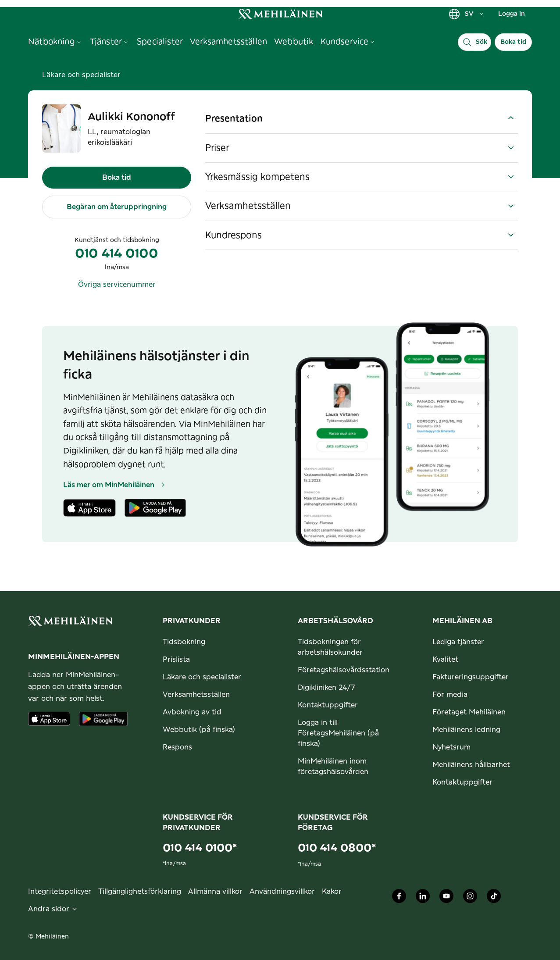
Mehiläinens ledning (466, 730)
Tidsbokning (184, 642)
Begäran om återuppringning (117, 207)
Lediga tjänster (458, 642)
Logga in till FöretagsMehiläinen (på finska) (338, 733)
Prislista (176, 660)
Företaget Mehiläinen (469, 712)
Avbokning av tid (192, 712)
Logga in (512, 14)
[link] (280, 14)
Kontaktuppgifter (328, 705)
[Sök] (474, 42)
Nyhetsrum (451, 747)
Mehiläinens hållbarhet (471, 765)
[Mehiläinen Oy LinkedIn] (423, 898)
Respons (177, 747)
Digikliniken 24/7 (326, 688)
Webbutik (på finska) (199, 730)
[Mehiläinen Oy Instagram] (470, 898)
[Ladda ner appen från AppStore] (49, 719)
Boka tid (513, 42)
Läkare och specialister (81, 75)
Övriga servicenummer (117, 285)
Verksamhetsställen (196, 695)
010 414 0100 (117, 254)
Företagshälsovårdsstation (344, 670)
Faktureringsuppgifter (471, 677)
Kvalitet (445, 660)
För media (450, 695)
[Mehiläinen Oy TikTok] (494, 898)
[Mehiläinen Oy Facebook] (399, 898)
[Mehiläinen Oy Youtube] (446, 898)
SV (467, 14)
